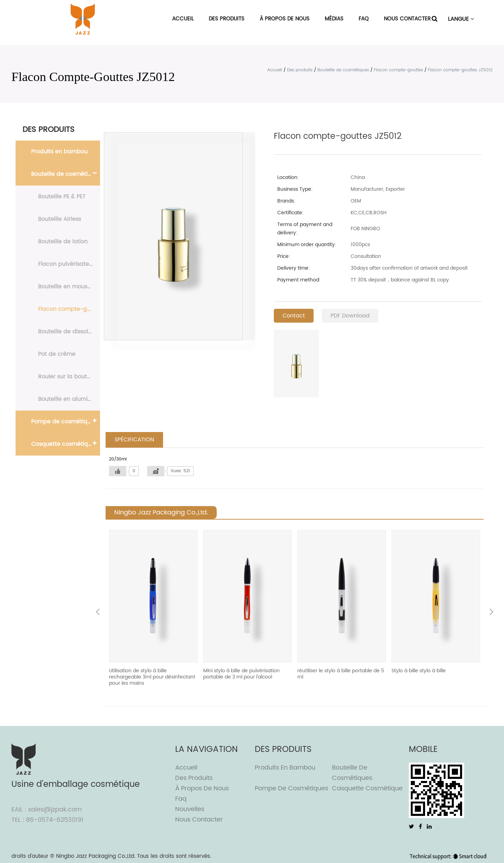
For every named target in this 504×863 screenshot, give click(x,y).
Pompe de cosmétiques (64, 422)
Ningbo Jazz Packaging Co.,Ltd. (96, 857)
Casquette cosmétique (63, 444)
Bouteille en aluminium (69, 399)
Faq (181, 799)
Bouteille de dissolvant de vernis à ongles (69, 332)
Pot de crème (57, 354)
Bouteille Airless (60, 219)
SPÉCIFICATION (134, 440)
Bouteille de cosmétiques (343, 70)
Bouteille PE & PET (62, 197)
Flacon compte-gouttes (398, 70)
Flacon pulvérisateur (66, 264)
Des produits (227, 19)
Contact (294, 316)
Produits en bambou (59, 152)
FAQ (364, 19)
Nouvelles (190, 810)
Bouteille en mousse (66, 287)
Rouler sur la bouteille (68, 377)
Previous (98, 613)
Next (492, 613)
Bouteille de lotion (63, 242)
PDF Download (350, 316)
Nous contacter (407, 19)
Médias (334, 19)
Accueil (183, 19)
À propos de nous (285, 19)
